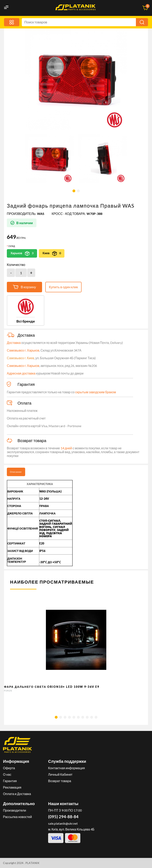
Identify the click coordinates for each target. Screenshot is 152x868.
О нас (7, 774)
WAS (41, 214)
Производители (15, 810)
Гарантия (10, 781)
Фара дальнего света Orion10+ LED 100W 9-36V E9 (52, 687)
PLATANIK (33, 863)
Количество (16, 265)
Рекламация (12, 787)
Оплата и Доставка (17, 794)
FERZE (8, 691)
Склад (12, 246)
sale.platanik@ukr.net (63, 823)
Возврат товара (60, 781)
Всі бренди (25, 321)
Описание (16, 472)
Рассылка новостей (17, 817)
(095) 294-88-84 (63, 817)
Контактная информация (66, 768)
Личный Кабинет (60, 774)
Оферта (9, 768)
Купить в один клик (63, 287)
